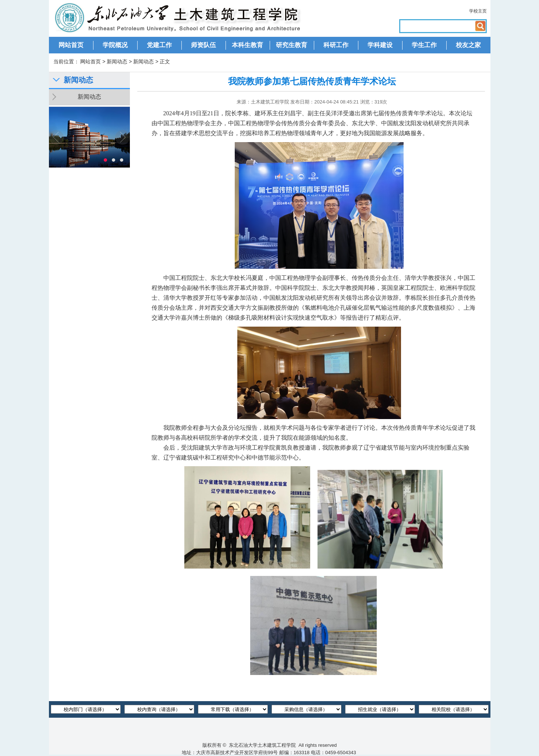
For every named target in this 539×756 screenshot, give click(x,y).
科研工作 (336, 45)
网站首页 (71, 45)
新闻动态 (117, 61)
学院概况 (115, 45)
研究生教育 (292, 45)
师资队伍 (203, 45)
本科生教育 (247, 45)
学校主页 (478, 11)
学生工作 (424, 45)
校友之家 (468, 45)
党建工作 (159, 45)
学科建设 (380, 45)
